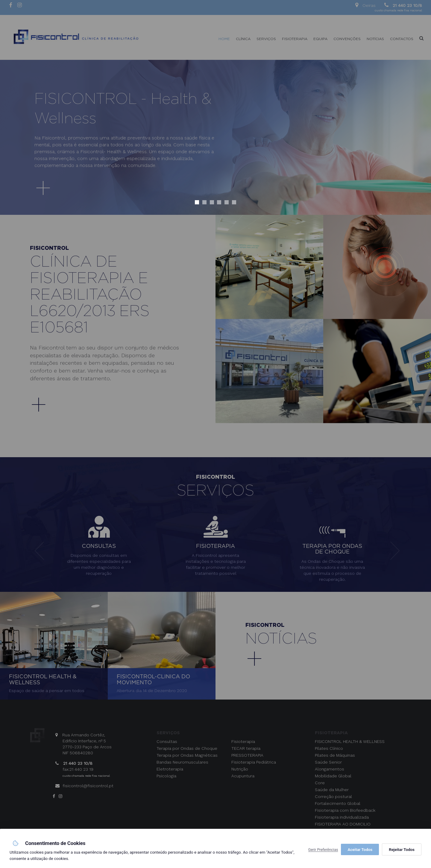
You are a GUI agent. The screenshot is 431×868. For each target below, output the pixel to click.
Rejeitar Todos (361, 849)
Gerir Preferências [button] (323, 850)
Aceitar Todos (402, 849)
